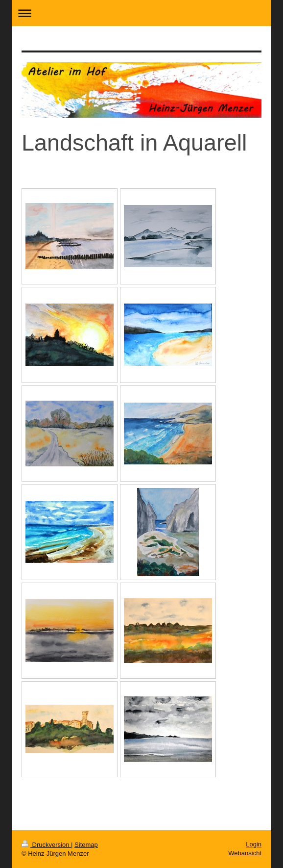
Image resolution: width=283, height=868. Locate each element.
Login (254, 844)
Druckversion (46, 845)
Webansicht (245, 853)
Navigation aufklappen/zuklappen (141, 13)
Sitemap (86, 845)
